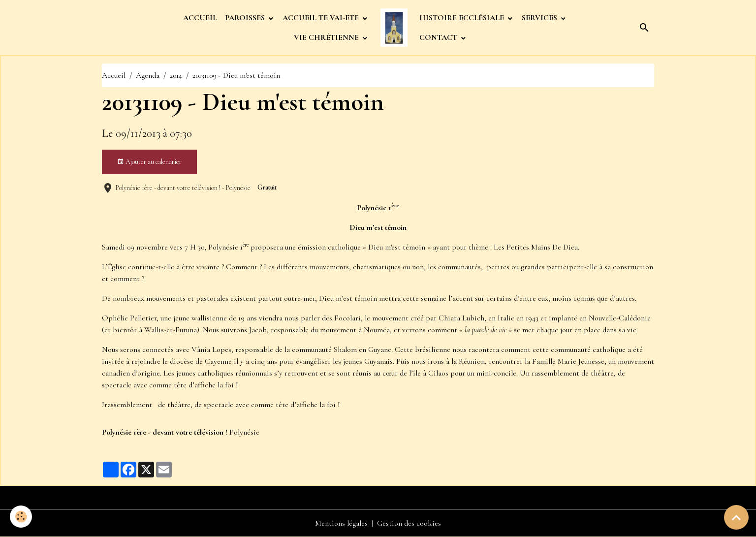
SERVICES (540, 18)
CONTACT (439, 37)
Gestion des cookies (409, 523)
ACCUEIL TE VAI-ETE (322, 18)
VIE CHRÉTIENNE (327, 37)
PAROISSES (246, 18)
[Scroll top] (736, 517)
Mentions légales (341, 523)
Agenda (148, 75)
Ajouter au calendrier (149, 162)
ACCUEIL (200, 18)
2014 (176, 75)
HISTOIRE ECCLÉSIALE (463, 18)
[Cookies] (21, 517)
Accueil (114, 75)
